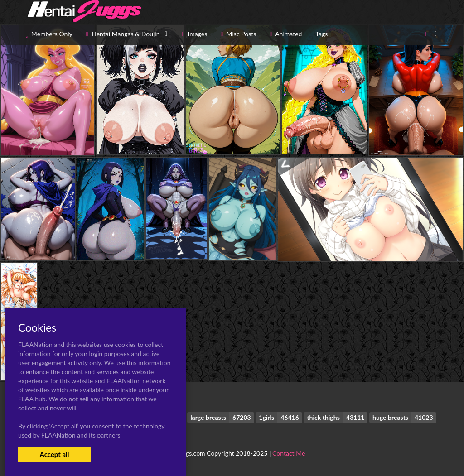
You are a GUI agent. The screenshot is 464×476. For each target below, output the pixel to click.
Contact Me (289, 453)
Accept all (54, 454)
